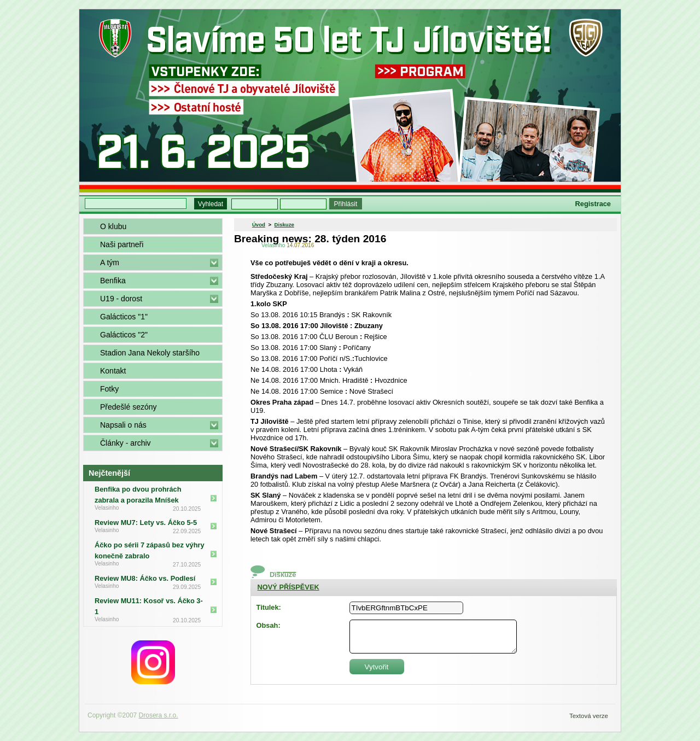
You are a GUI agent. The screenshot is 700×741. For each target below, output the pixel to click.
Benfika (113, 281)
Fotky (109, 389)
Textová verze (589, 716)
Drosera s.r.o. (159, 715)
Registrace (593, 204)
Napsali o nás (123, 425)
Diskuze (284, 224)
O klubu (113, 226)
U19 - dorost (121, 299)
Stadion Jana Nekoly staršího (150, 353)
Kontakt (113, 371)
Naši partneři (122, 244)
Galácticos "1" (124, 317)
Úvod (259, 224)
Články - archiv (126, 443)
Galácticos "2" (124, 335)
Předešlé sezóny (129, 407)
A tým (110, 262)
